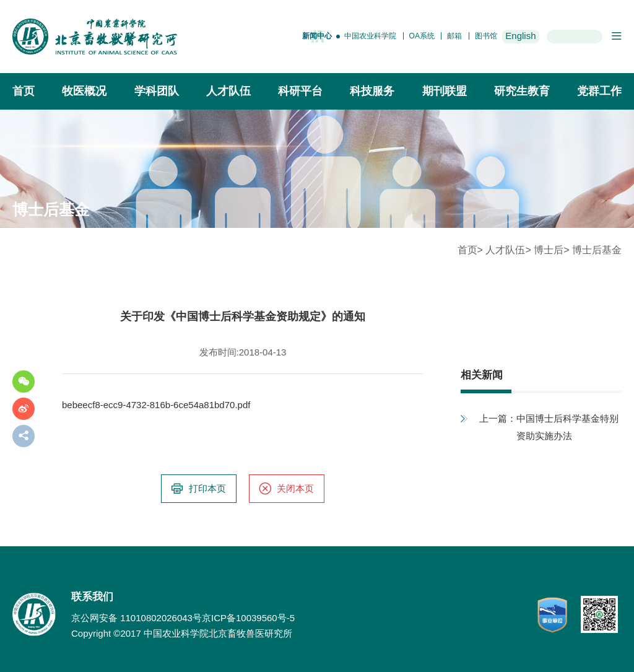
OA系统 (422, 36)
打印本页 (198, 489)
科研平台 (300, 91)
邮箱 (454, 36)
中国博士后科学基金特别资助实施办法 (567, 427)
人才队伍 (228, 91)
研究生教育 (522, 91)
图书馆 (486, 36)
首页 (24, 91)
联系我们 (92, 597)
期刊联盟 (445, 91)
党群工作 (599, 91)
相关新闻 (482, 375)
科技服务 (372, 91)
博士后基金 (597, 250)
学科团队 (157, 91)
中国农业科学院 (370, 36)
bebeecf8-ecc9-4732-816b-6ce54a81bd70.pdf (156, 405)
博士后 (549, 250)
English (520, 36)
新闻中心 (317, 36)
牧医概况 (84, 91)
